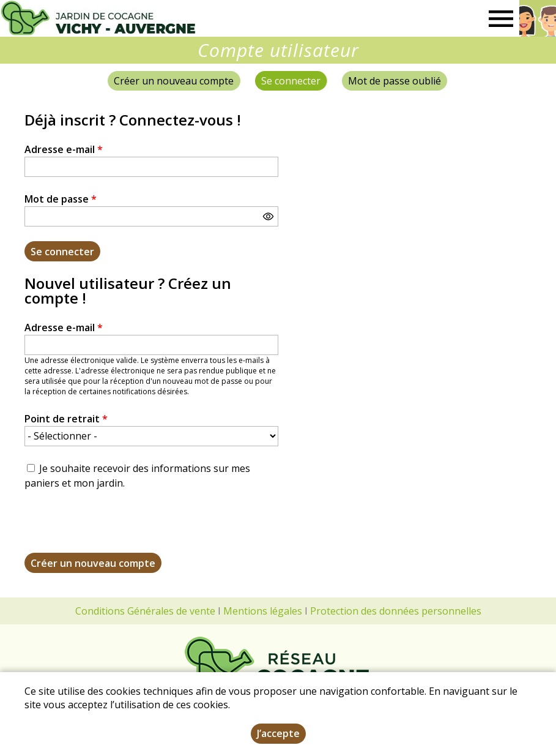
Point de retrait (66, 419)
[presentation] (117, 529)
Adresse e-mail (64, 149)
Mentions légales (263, 611)
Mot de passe (61, 199)
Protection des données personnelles (396, 611)
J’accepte (278, 733)
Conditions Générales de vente (145, 611)
